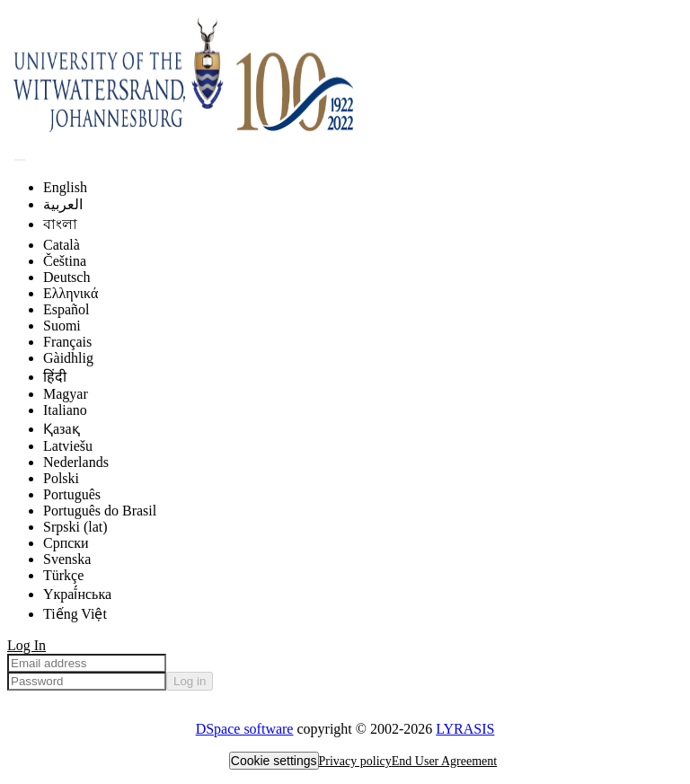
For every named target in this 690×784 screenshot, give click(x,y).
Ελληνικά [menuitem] (71, 293)
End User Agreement (444, 761)
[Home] (277, 138)
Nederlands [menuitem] (76, 462)
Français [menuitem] (67, 342)
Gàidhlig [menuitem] (68, 358)
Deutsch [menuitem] (66, 277)
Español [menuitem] (66, 309)
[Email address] (87, 663)
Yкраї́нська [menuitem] (77, 594)
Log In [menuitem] (27, 645)
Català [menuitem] (62, 245)
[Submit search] (20, 160)
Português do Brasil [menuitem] (100, 511)
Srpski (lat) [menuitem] (75, 527)
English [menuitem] (65, 187)
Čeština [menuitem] (65, 261)
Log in (190, 681)
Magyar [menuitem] (66, 394)
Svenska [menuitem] (67, 559)
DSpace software (245, 729)
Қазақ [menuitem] (62, 429)
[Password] (87, 681)
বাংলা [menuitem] (60, 224)
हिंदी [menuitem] (55, 377)
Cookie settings (274, 761)
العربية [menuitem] (63, 204)
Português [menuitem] (72, 494)
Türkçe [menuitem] (63, 575)
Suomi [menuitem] (62, 326)
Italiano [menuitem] (65, 410)
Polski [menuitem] (61, 478)
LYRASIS (465, 729)
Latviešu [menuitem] (68, 446)
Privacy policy (355, 761)
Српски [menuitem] (66, 543)
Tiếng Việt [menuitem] (75, 614)
